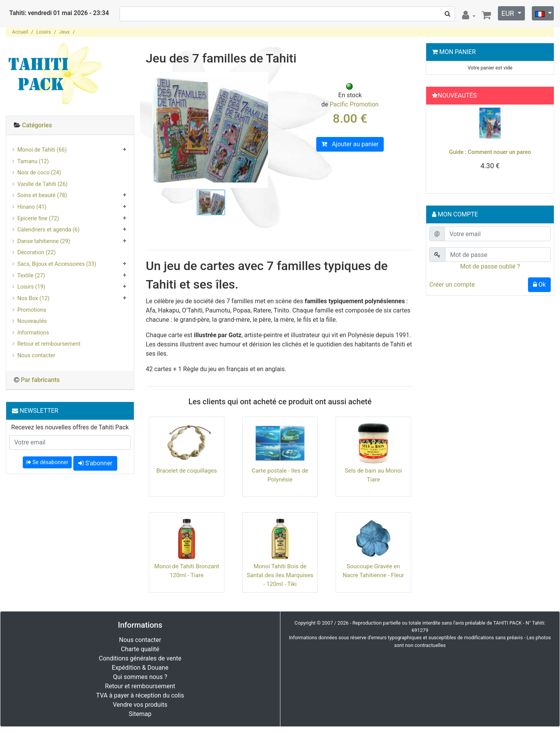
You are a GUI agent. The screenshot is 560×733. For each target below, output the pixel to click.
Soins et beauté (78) (42, 195)
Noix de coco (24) (39, 173)
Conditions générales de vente (140, 658)
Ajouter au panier (350, 144)
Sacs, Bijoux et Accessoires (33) (57, 264)
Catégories (37, 125)
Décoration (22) (36, 252)
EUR (509, 13)
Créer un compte (452, 285)
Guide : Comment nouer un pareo (490, 152)
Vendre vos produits (140, 705)
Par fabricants (40, 380)
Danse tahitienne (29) (44, 241)
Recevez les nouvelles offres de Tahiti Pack (70, 427)
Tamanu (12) (33, 161)
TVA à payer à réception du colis (140, 695)
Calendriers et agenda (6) (48, 230)
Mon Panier (458, 52)
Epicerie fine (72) (38, 219)
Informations (33, 333)
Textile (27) (31, 276)
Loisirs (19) (31, 287)
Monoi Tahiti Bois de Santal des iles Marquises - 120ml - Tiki (280, 575)
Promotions (32, 310)
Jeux (64, 32)
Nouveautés (32, 321)
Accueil (20, 32)
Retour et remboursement (49, 344)
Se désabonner (47, 462)
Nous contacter (36, 356)
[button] (438, 147)
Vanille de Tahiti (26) (42, 184)
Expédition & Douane (140, 668)
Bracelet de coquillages (187, 471)
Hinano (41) (32, 207)
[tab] (70, 126)
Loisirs (44, 32)
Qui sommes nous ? (140, 677)
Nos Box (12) (33, 298)
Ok (539, 285)
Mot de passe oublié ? (490, 266)
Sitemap (140, 714)
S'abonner (95, 463)
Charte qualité (140, 649)
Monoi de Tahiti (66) (42, 150)
